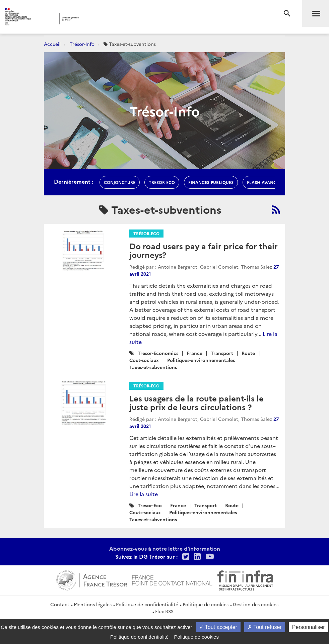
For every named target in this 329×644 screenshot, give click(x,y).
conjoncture (120, 182)
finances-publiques (211, 182)
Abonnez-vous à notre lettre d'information (165, 548)
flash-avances (264, 182)
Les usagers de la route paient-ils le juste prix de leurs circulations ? (196, 402)
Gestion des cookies (256, 604)
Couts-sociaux (145, 512)
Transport (222, 353)
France (194, 353)
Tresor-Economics (158, 353)
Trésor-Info (82, 44)
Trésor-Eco (146, 233)
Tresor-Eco (162, 182)
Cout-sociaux (144, 360)
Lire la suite (144, 494)
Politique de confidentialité (147, 604)
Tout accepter (218, 627)
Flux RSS (164, 611)
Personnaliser (309, 627)
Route (248, 353)
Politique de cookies (206, 604)
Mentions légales (93, 604)
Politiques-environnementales (201, 360)
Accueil (52, 44)
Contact (60, 604)
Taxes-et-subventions (153, 367)
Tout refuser (265, 627)
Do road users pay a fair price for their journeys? (204, 250)
